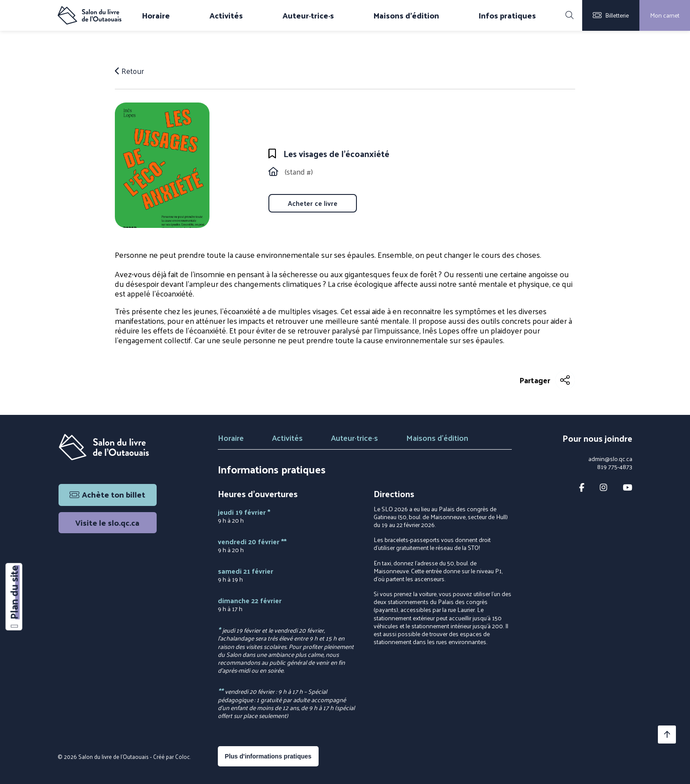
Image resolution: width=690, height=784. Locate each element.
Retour (130, 71)
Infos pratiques (507, 15)
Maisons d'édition (406, 15)
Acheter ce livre (313, 203)
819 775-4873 (615, 467)
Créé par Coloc (171, 757)
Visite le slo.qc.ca (107, 522)
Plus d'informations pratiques (268, 756)
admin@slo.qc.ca (610, 459)
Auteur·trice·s (308, 15)
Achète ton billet (107, 494)
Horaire (156, 15)
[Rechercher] (569, 15)
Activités (226, 15)
